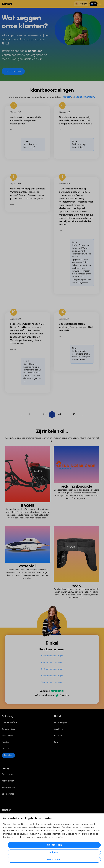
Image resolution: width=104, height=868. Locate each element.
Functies (5, 742)
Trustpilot (66, 97)
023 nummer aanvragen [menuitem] (52, 676)
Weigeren (54, 852)
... (37, 414)
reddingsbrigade (76, 486)
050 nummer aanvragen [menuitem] (52, 682)
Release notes (8, 794)
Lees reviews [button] (13, 71)
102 (75, 414)
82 (44, 414)
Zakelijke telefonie (9, 723)
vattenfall (28, 566)
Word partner (8, 774)
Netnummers (7, 736)
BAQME (28, 506)
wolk (76, 585)
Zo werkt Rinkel (8, 729)
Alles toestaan (54, 845)
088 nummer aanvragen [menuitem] (52, 662)
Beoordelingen (60, 723)
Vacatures (58, 736)
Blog (56, 742)
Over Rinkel (59, 729)
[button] (94, 4)
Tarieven (5, 749)
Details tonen (54, 860)
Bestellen (8, 755)
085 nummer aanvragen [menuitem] (52, 656)
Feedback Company (85, 97)
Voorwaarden (8, 781)
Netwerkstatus (8, 787)
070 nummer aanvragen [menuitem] (52, 669)
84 (60, 414)
